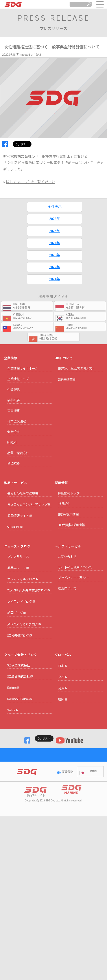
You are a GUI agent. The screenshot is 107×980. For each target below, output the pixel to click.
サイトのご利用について (75, 592)
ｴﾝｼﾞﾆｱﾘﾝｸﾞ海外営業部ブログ (29, 634)
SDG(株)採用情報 (68, 520)
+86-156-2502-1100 (76, 328)
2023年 (55, 255)
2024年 (55, 243)
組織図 (12, 448)
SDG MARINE (15, 551)
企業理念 (13, 396)
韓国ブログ (17, 668)
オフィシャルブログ (23, 616)
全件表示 (55, 207)
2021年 (55, 279)
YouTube (13, 803)
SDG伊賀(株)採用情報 (71, 531)
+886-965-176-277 (23, 328)
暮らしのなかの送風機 (23, 499)
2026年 (55, 219)
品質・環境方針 (18, 459)
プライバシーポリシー (73, 602)
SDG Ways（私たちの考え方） (77, 375)
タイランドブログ (21, 651)
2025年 (55, 231)
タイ (63, 757)
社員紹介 (64, 510)
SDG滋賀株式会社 (20, 750)
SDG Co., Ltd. (53, 914)
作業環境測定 (17, 427)
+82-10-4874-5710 (76, 318)
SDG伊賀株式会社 (18, 733)
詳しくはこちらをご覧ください (31, 182)
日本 (63, 740)
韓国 (63, 792)
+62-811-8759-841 (76, 308)
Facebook (13, 768)
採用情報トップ (69, 499)
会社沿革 (13, 438)
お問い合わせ (67, 581)
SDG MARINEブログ (20, 703)
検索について (67, 613)
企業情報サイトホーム (23, 375)
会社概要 (13, 406)
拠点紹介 (13, 470)
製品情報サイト (20, 534)
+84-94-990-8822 (22, 318)
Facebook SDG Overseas (20, 785)
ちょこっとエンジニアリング (29, 517)
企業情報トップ (18, 385)
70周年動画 (67, 392)
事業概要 (13, 417)
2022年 (55, 267)
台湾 (63, 775)
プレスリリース (18, 581)
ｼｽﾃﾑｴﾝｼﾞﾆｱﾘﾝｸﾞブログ (24, 686)
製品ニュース (18, 599)
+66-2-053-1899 (22, 308)
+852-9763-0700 (48, 339)
